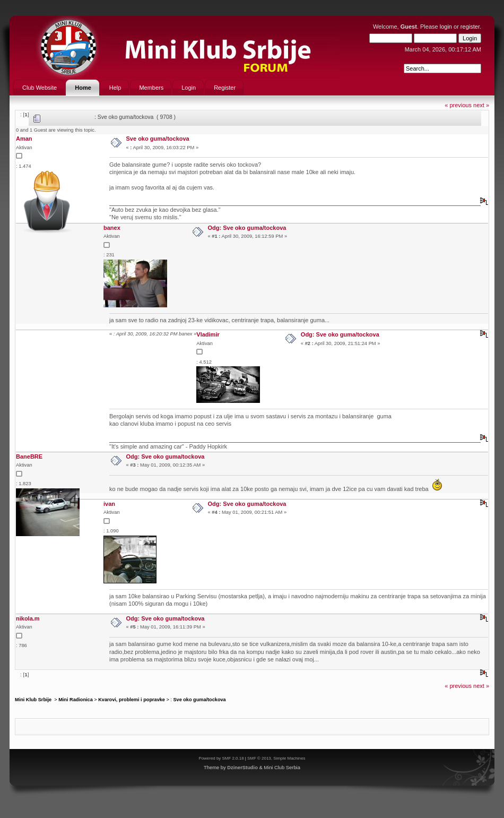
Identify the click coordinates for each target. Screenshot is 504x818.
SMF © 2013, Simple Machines (276, 758)
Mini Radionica (76, 700)
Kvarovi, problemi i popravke (132, 700)
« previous (458, 105)
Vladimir (208, 334)
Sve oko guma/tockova (158, 139)
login (446, 27)
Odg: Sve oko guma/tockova (247, 228)
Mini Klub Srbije (34, 700)
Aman (24, 139)
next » (481, 105)
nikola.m (28, 618)
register (470, 27)
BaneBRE (29, 457)
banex (112, 228)
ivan (109, 504)
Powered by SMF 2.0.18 (221, 758)
